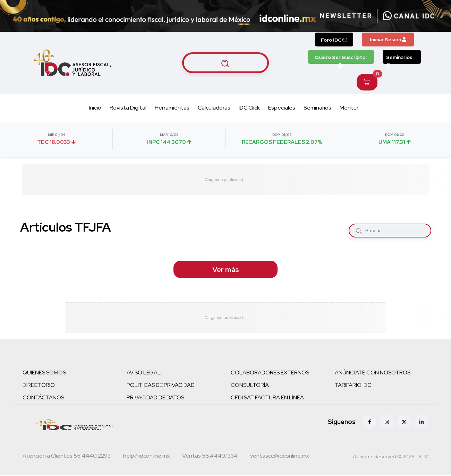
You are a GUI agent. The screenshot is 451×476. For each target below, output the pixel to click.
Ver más (226, 270)
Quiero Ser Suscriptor (341, 59)
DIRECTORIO (39, 386)
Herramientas (172, 108)
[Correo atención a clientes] (146, 458)
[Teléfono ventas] (210, 458)
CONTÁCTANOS (43, 399)
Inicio (95, 108)
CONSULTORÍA (250, 386)
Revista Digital (128, 108)
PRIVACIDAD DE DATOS (155, 399)
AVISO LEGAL (144, 374)
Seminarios (399, 59)
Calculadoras (214, 108)
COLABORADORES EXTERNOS (270, 374)
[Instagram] (387, 423)
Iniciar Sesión (388, 40)
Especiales (282, 108)
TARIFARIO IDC (353, 386)
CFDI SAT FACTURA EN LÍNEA (267, 399)
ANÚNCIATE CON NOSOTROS (373, 374)
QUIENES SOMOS (44, 374)
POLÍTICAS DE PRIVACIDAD (161, 386)
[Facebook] (369, 423)
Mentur (349, 108)
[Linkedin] (422, 423)
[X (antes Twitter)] (404, 423)
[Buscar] (359, 230)
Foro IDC (334, 40)
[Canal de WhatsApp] (409, 16)
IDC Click (249, 108)
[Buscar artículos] (226, 63)
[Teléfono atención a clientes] (67, 458)
